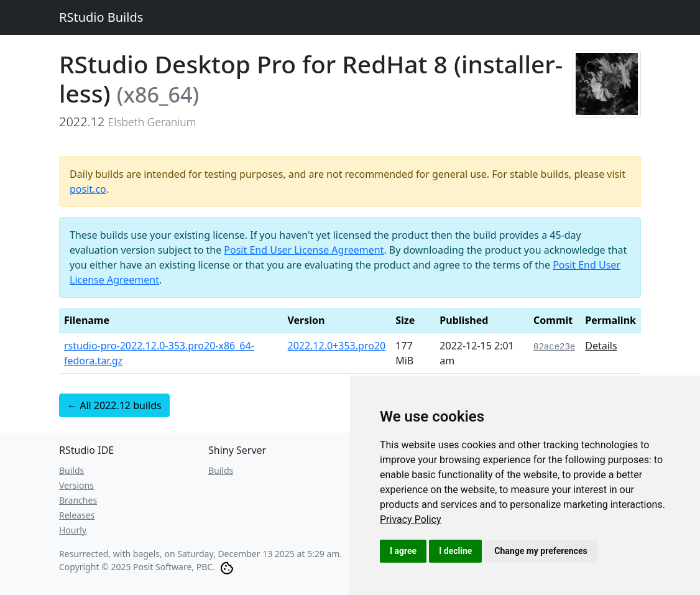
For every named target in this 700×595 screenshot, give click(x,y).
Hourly (73, 530)
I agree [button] (403, 551)
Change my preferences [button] (541, 551)
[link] (411, 519)
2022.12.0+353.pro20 (336, 346)
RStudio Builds (101, 17)
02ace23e (554, 347)
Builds (71, 470)
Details (601, 346)
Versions (76, 485)
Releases (77, 515)
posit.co (88, 189)
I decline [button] (455, 551)
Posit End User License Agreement (304, 250)
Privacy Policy (411, 519)
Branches (78, 500)
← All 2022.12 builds (114, 405)
